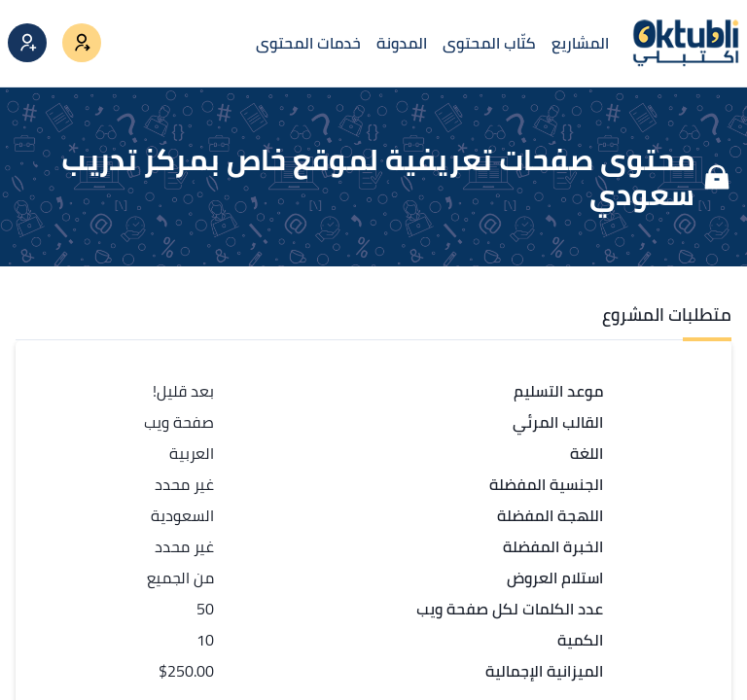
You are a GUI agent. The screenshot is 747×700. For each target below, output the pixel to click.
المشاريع (580, 43)
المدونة (402, 43)
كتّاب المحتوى (489, 43)
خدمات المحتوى (308, 43)
